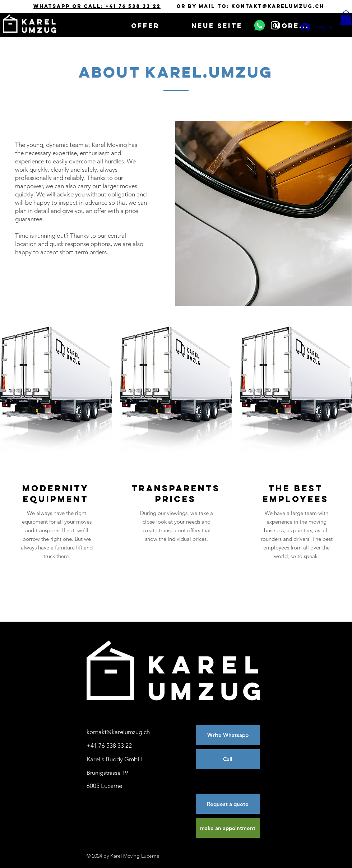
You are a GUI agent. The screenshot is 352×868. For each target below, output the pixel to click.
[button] (346, 18)
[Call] (228, 759)
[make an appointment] (228, 828)
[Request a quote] (228, 804)
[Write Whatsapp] (228, 735)
